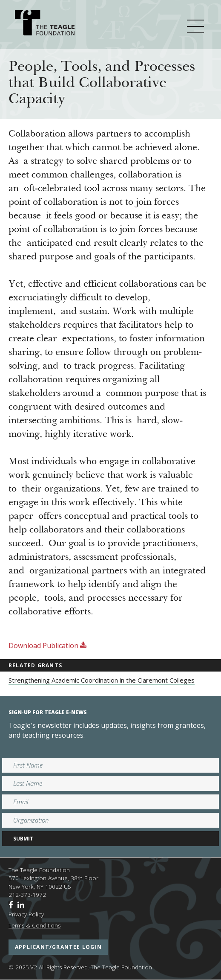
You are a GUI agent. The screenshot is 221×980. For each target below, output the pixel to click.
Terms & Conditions (34, 925)
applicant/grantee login (58, 947)
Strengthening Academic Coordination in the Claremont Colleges (102, 680)
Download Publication (47, 646)
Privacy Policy (26, 914)
